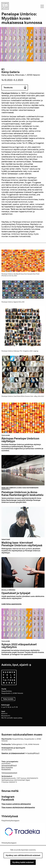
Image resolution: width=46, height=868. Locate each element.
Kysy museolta (7, 767)
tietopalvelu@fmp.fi (9, 765)
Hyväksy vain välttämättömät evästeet (23, 855)
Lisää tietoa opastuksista (11, 604)
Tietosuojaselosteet (9, 773)
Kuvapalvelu (6, 769)
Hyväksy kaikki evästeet (23, 862)
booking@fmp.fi (33, 753)
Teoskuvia (15, 87)
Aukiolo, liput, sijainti (15, 665)
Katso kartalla (9, 699)
